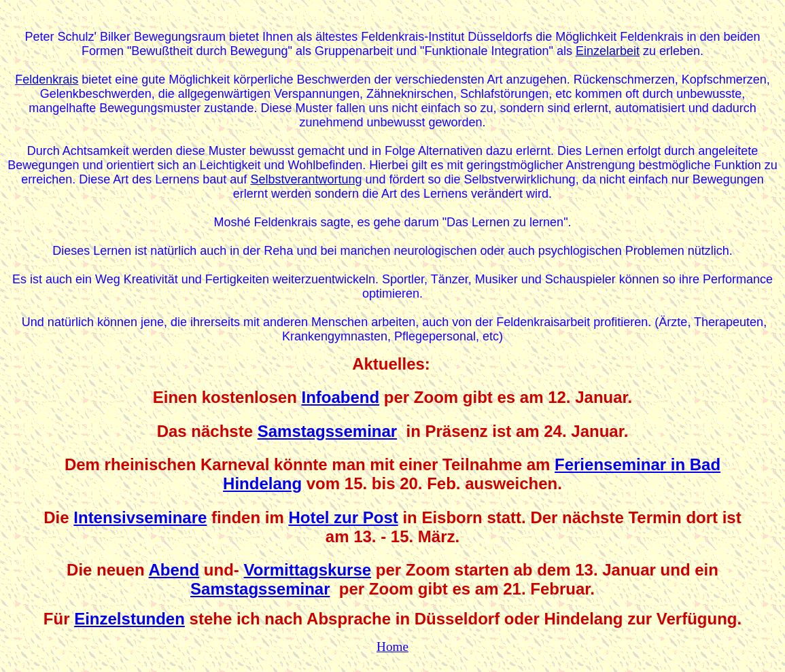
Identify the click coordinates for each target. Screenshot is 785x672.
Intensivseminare (140, 517)
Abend (174, 570)
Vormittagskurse (308, 570)
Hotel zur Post (343, 517)
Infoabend (340, 397)
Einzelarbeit (608, 51)
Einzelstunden (129, 619)
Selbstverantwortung (306, 179)
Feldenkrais (47, 79)
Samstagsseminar (327, 431)
